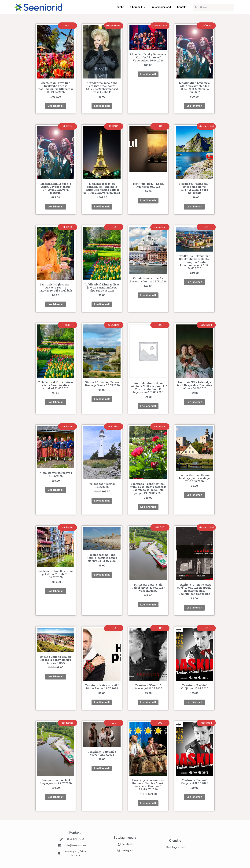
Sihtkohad (138, 7)
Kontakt (182, 7)
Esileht (119, 7)
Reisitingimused (161, 7)
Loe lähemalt (56, 106)
